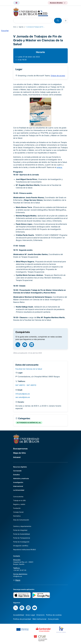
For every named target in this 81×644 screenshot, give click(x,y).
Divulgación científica (21, 546)
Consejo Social (18, 512)
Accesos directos (56, 3)
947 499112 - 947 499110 (26, 385)
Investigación (18, 482)
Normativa (17, 516)
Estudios (16, 475)
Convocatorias (18, 497)
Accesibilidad (19, 615)
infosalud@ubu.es (23, 394)
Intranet (17, 457)
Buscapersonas (20, 449)
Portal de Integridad (20, 530)
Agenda (21, 27)
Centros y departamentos (22, 526)
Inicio (15, 27)
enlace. (60, 167)
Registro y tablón (19, 504)
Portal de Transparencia (22, 538)
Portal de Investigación (21, 542)
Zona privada (53, 619)
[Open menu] (66, 21)
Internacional (18, 486)
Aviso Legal (30, 615)
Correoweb (17, 471)
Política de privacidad (22, 619)
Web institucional (39, 619)
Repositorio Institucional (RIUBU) (25, 550)
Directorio (40, 615)
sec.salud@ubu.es (23, 397)
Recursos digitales (20, 467)
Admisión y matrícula (21, 478)
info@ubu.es (18, 576)
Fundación (17, 508)
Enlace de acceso (58, 76)
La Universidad (19, 490)
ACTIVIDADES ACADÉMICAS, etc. (29, 423)
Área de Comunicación (21, 520)
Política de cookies (54, 615)
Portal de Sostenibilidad (22, 534)
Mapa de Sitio (19, 453)
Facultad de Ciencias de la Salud (29, 369)
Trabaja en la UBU (19, 500)
